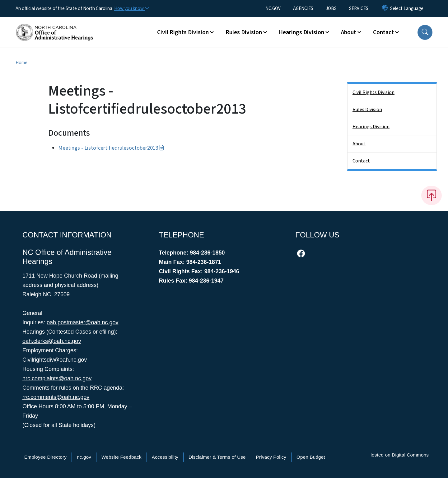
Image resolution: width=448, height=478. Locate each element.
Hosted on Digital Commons (399, 455)
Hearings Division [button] (301, 32)
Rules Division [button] (244, 32)
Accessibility (165, 457)
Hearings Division (371, 127)
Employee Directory (45, 457)
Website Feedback (121, 457)
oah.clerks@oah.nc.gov (52, 341)
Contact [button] (383, 32)
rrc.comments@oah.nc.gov (56, 397)
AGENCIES (303, 8)
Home (21, 63)
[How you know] (131, 8)
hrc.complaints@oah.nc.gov (57, 378)
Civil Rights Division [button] (183, 32)
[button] (425, 32)
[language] (407, 8)
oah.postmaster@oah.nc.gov (82, 322)
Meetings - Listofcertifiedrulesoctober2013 (111, 148)
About (359, 144)
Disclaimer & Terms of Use (217, 457)
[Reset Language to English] (385, 8)
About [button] (349, 32)
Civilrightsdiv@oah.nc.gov (55, 360)
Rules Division (367, 110)
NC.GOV (273, 8)
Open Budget (311, 457)
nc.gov (84, 457)
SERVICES (359, 8)
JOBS (331, 8)
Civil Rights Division (373, 92)
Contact (361, 161)
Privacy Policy (271, 457)
